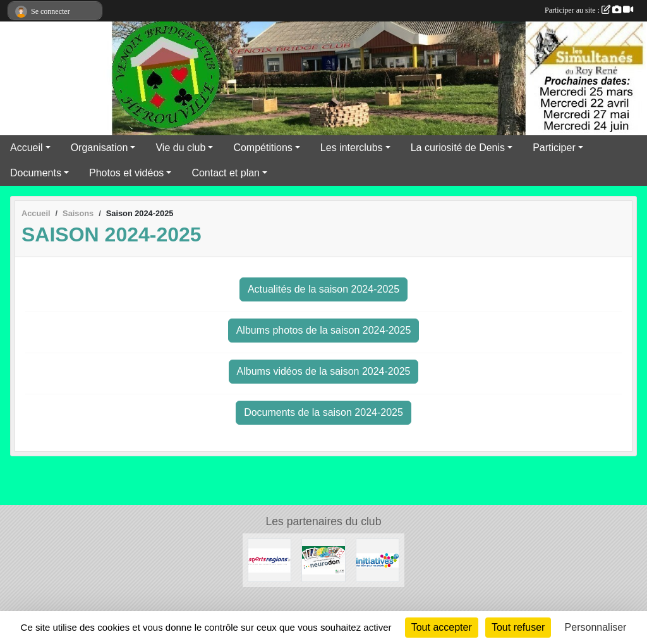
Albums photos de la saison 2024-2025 (324, 330)
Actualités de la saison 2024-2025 (323, 289)
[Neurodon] (323, 560)
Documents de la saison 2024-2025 (323, 412)
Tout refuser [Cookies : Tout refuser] (518, 627)
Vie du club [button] (180, 148)
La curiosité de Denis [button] (458, 148)
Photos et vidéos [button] (126, 173)
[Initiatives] (378, 560)
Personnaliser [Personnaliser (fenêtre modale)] (596, 627)
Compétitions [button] (263, 148)
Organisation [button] (100, 148)
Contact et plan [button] (226, 173)
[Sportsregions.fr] (269, 560)
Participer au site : (589, 10)
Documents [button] (36, 173)
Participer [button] (554, 148)
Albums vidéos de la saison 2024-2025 (324, 371)
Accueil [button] (27, 148)
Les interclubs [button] (352, 148)
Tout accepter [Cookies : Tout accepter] (442, 627)
